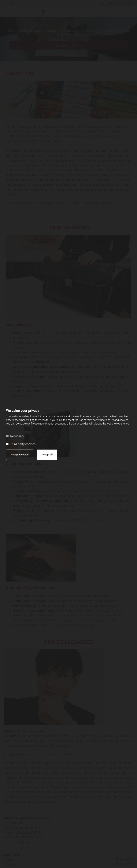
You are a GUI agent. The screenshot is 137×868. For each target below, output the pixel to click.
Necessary (15, 436)
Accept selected (20, 455)
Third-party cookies (21, 444)
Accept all (47, 455)
